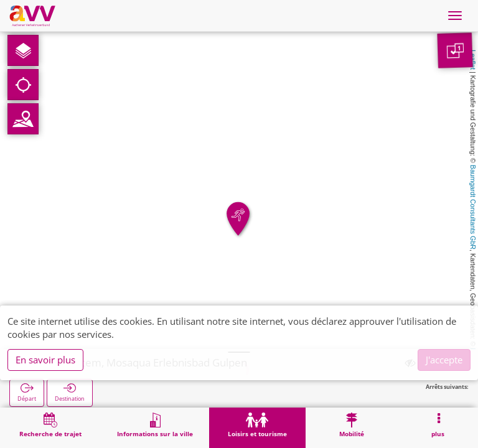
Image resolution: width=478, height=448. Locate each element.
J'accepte (444, 360)
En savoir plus (45, 360)
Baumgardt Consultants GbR (473, 207)
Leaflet (473, 60)
